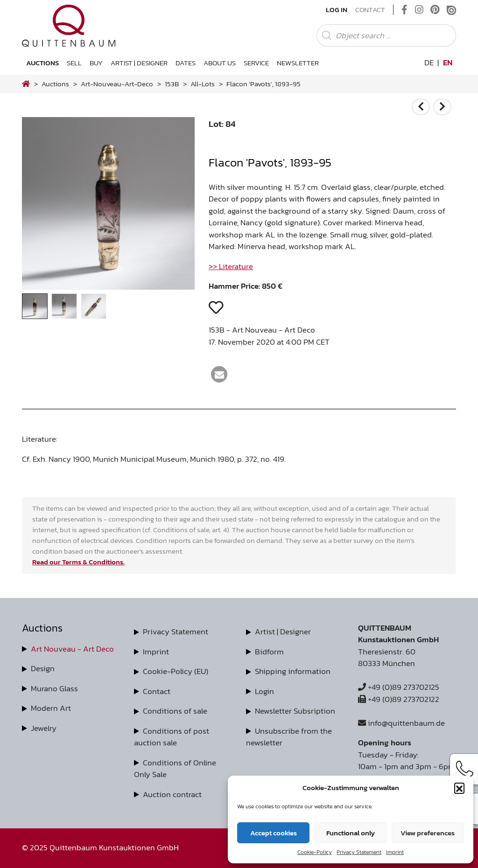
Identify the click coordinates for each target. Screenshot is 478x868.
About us (220, 63)
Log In (337, 10)
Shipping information (293, 671)
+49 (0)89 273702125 (399, 687)
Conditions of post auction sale (172, 737)
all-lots (203, 84)
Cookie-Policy (315, 852)
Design (43, 668)
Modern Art (51, 708)
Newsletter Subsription (295, 711)
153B (172, 84)
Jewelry (44, 728)
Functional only (351, 833)
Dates (186, 63)
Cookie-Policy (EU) (176, 671)
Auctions (42, 63)
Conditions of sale (175, 711)
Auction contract (172, 794)
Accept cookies (274, 833)
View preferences (428, 833)
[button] (459, 788)
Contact (370, 10)
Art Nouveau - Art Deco (72, 649)
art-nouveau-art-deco (117, 84)
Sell (74, 63)
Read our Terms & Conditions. (78, 562)
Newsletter (298, 63)
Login (264, 691)
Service (256, 63)
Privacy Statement (359, 852)
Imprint (395, 852)
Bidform (269, 652)
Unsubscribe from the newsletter (289, 737)
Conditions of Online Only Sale (175, 769)
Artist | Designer (139, 63)
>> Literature (231, 266)
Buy (96, 63)
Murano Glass (54, 688)
